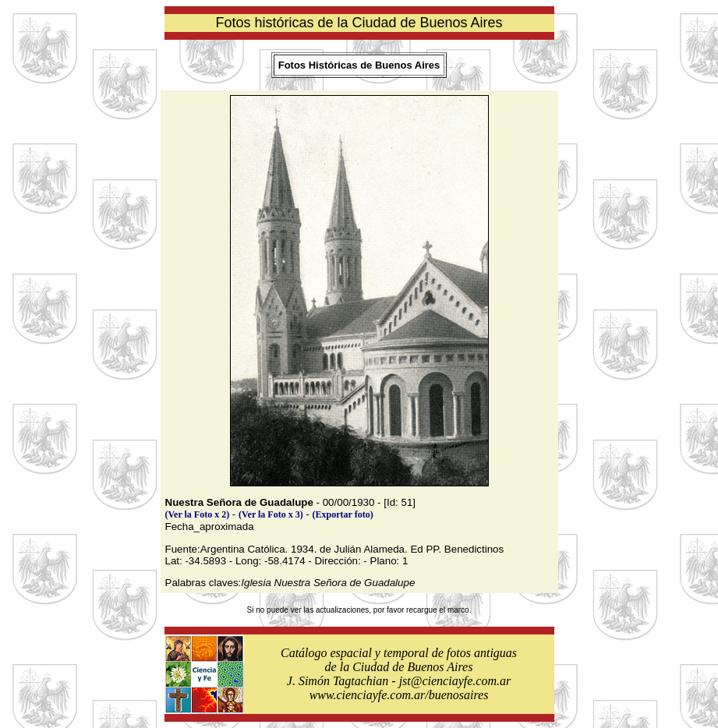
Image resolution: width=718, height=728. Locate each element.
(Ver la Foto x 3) (271, 514)
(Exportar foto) (343, 514)
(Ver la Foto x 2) (198, 514)
